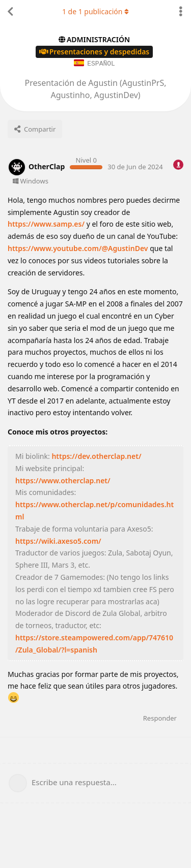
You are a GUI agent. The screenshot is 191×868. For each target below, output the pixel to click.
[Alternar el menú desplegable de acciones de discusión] (181, 12)
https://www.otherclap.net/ (63, 480)
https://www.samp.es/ (46, 223)
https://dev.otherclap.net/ (96, 456)
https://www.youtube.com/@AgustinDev (78, 248)
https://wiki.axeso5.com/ (58, 540)
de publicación (95, 11)
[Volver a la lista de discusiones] (10, 12)
